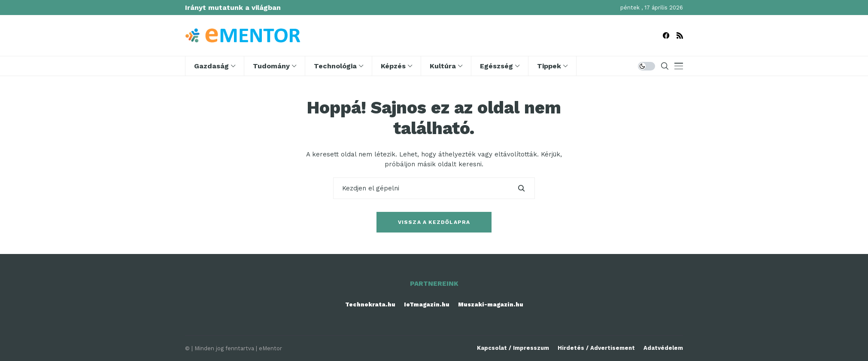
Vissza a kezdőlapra (434, 222)
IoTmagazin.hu (427, 304)
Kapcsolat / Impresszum (513, 348)
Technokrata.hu (370, 304)
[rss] (680, 35)
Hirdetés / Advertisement (596, 348)
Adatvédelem (663, 348)
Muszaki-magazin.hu (491, 304)
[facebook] (666, 35)
